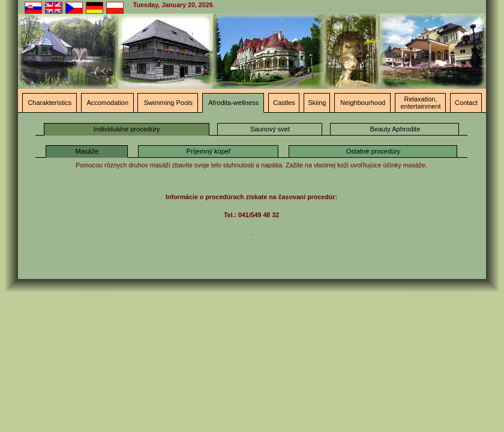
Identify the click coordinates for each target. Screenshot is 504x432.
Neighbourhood (363, 103)
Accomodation (107, 103)
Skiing (317, 103)
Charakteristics (49, 103)
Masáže (87, 151)
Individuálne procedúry (127, 129)
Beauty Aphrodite (395, 129)
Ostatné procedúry (373, 151)
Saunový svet (270, 129)
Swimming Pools (168, 103)
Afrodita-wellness (233, 103)
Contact (466, 103)
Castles (284, 103)
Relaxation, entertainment (420, 103)
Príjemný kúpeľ (209, 151)
